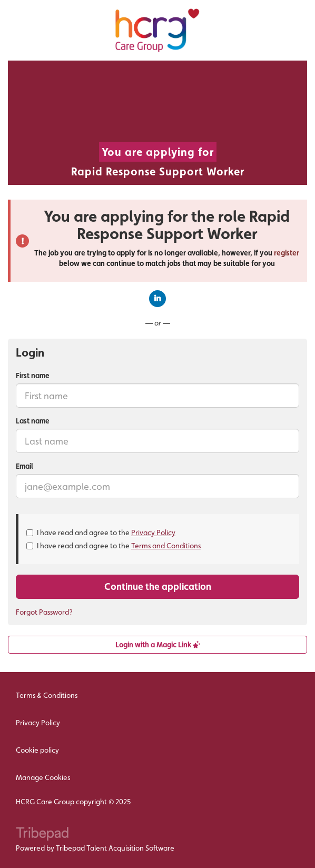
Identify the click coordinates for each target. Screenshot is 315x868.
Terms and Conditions (166, 546)
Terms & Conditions (47, 695)
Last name (33, 421)
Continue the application (158, 586)
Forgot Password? (44, 612)
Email (24, 466)
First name (33, 376)
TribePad (42, 835)
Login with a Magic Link (158, 645)
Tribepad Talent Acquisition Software (115, 848)
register (287, 253)
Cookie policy (37, 750)
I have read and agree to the (101, 532)
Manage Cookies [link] (43, 777)
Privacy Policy (153, 532)
